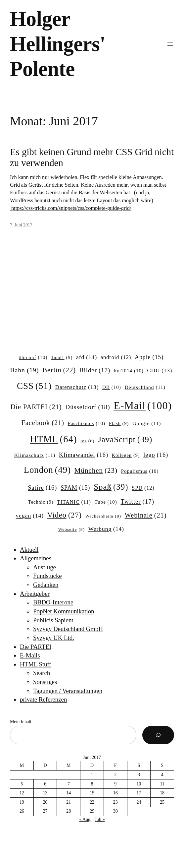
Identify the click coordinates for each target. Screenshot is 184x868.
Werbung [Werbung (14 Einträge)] (106, 529)
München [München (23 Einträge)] (96, 471)
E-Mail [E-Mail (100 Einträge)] (143, 405)
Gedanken (46, 585)
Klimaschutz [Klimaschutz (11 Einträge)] (35, 455)
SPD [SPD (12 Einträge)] (143, 488)
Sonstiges (45, 682)
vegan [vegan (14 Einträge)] (30, 516)
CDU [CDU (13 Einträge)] (160, 371)
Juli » (100, 819)
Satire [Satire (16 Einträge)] (42, 488)
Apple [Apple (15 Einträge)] (149, 357)
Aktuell (29, 550)
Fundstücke (47, 576)
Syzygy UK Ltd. (54, 638)
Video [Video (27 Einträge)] (65, 515)
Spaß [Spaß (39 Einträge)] (111, 487)
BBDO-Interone (53, 602)
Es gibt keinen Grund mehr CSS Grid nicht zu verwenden (92, 157)
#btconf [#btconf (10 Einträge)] (33, 358)
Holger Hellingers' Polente (58, 44)
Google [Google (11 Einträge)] (147, 423)
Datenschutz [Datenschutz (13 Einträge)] (77, 387)
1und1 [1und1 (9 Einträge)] (62, 357)
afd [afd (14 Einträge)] (87, 357)
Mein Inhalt (21, 722)
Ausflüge (45, 567)
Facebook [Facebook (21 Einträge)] (43, 423)
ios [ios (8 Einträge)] (87, 441)
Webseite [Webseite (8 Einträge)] (71, 530)
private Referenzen (43, 699)
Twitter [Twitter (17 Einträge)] (137, 502)
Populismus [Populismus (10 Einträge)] (140, 471)
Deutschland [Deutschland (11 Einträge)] (145, 387)
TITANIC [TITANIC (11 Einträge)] (74, 502)
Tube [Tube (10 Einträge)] (106, 502)
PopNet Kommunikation (64, 611)
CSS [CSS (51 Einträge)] (34, 386)
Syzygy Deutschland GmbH (68, 629)
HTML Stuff (36, 664)
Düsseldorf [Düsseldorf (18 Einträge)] (88, 407)
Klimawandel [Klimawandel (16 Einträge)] (84, 455)
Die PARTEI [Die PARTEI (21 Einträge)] (36, 407)
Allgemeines (36, 558)
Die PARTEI (36, 647)
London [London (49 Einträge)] (47, 470)
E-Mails (30, 655)
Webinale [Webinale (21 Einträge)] (146, 515)
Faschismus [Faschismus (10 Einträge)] (87, 424)
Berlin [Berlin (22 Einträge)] (59, 370)
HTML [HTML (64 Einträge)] (54, 439)
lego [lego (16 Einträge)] (156, 455)
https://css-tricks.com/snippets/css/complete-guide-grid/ (70, 208)
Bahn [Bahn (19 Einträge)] (25, 370)
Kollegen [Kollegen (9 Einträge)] (126, 455)
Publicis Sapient (53, 620)
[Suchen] (158, 735)
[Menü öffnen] (170, 44)
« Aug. (85, 819)
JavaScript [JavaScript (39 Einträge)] (125, 440)
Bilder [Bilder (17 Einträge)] (95, 370)
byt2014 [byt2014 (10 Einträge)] (129, 371)
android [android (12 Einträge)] (116, 357)
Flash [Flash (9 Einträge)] (119, 423)
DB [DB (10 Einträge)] (112, 388)
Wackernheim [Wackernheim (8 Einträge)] (103, 516)
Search (42, 673)
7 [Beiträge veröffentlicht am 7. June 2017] (69, 784)
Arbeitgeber (35, 594)
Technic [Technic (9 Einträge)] (41, 502)
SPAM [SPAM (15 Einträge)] (75, 488)
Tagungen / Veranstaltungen (68, 691)
